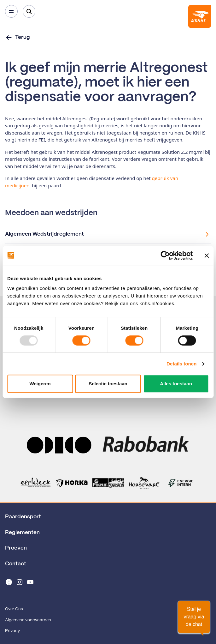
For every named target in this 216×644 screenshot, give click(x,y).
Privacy (12, 631)
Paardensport (23, 517)
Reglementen (22, 533)
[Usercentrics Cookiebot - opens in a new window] (165, 256)
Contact (16, 564)
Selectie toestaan (108, 384)
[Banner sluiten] (207, 256)
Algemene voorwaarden (28, 620)
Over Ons (14, 609)
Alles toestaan (176, 384)
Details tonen (181, 364)
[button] (194, 617)
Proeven (16, 548)
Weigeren (40, 384)
